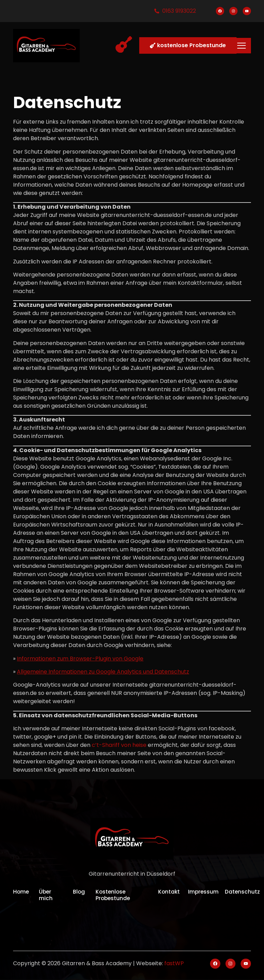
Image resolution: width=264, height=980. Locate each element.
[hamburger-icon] (241, 45)
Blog (79, 892)
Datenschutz (243, 892)
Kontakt (170, 892)
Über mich (46, 895)
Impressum (204, 892)
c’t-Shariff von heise (119, 745)
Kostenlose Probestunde (113, 895)
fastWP (174, 964)
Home (21, 892)
